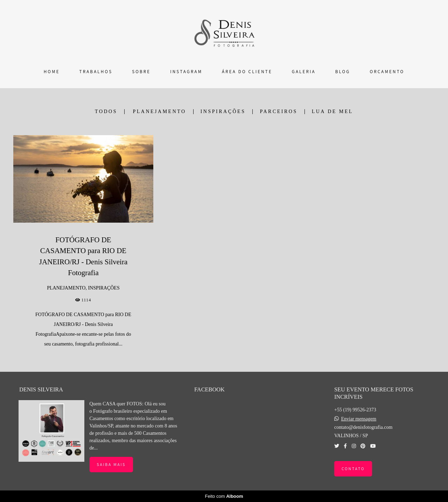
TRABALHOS (96, 72)
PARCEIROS (278, 112)
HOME (52, 72)
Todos (106, 112)
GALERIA (304, 72)
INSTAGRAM (186, 72)
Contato (353, 469)
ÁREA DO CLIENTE (247, 72)
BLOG (343, 72)
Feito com (224, 496)
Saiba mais (111, 464)
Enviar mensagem (359, 419)
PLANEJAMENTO (160, 112)
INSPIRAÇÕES (223, 112)
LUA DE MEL (332, 112)
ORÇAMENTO (387, 72)
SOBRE (141, 72)
